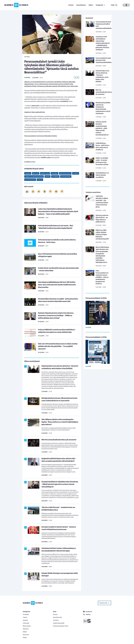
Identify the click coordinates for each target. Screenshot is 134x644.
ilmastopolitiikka (66, 177)
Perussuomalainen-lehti (61, 626)
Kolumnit (26, 635)
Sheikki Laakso (45, 173)
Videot (91, 5)
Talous (25, 617)
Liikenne (40, 180)
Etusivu (71, 5)
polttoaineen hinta (65, 173)
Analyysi (25, 620)
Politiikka (27, 78)
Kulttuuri (26, 629)
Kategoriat (101, 5)
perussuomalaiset (30, 180)
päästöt (47, 177)
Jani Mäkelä (55, 177)
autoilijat (76, 173)
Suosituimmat (81, 5)
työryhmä (28, 173)
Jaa (76, 77)
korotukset (54, 173)
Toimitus (56, 620)
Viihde (25, 638)
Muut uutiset (27, 626)
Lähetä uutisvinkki (59, 623)
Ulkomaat (26, 623)
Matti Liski (36, 173)
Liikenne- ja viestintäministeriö (34, 177)
